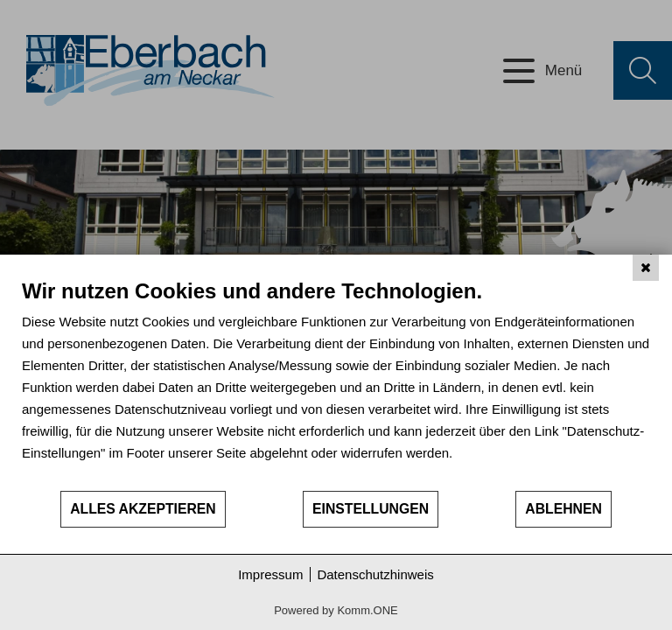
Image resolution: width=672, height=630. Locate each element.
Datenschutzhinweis (375, 574)
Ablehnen (563, 509)
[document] (336, 384)
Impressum (270, 574)
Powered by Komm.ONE (336, 610)
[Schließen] (646, 268)
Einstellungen (371, 509)
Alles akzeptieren (143, 509)
